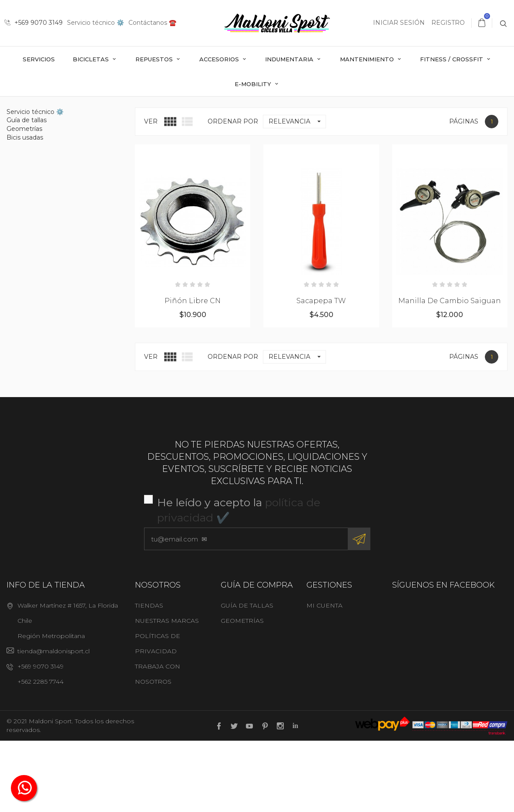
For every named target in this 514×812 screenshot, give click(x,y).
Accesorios (220, 59)
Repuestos (155, 59)
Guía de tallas (27, 191)
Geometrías (24, 200)
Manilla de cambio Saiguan (450, 372)
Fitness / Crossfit (452, 59)
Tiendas (149, 676)
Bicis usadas (25, 208)
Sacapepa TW (321, 372)
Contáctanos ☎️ (152, 23)
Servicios (39, 59)
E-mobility (254, 84)
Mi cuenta (324, 676)
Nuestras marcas (167, 692)
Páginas (464, 192)
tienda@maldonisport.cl (54, 722)
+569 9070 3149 (34, 23)
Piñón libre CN (193, 372)
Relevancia (297, 192)
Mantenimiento (368, 59)
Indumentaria (290, 59)
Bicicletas (92, 59)
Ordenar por (233, 192)
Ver (151, 192)
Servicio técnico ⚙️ (96, 23)
